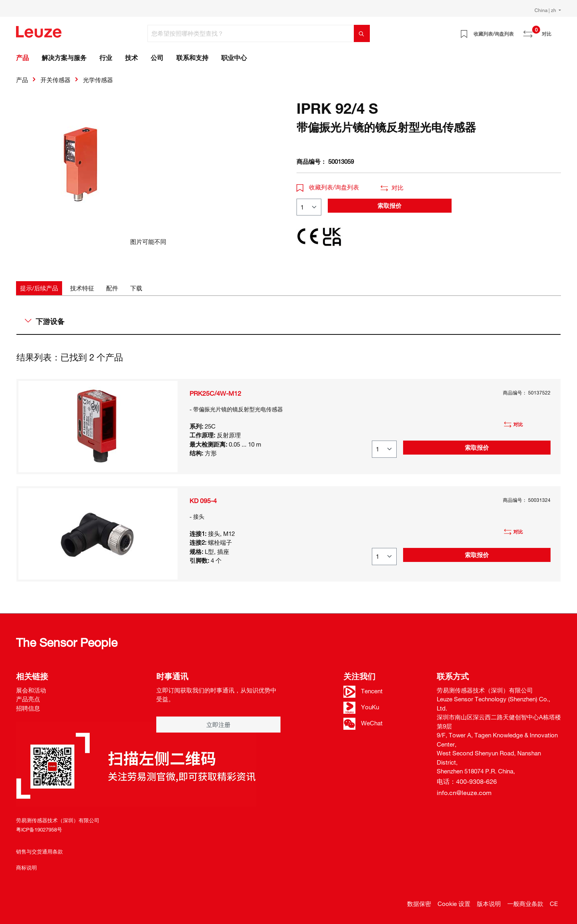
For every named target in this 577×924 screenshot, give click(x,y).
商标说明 (26, 868)
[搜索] (362, 33)
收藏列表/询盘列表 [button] (328, 187)
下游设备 (45, 321)
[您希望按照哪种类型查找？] (251, 33)
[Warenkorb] (556, 31)
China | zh (546, 10)
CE (554, 904)
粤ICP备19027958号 (39, 829)
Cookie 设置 (454, 904)
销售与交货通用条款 (39, 852)
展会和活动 (31, 690)
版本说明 (489, 904)
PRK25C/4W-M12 (215, 393)
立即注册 (218, 725)
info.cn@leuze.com (464, 793)
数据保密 (419, 904)
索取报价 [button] (389, 205)
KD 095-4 (203, 501)
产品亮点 (28, 699)
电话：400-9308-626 (467, 781)
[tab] (39, 288)
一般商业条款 (525, 904)
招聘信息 (28, 708)
